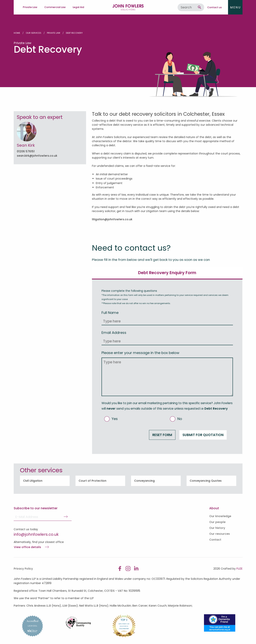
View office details (27, 547)
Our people (217, 522)
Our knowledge (220, 516)
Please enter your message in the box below (140, 353)
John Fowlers (128, 7)
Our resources (220, 534)
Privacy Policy (23, 569)
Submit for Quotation (203, 435)
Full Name (110, 313)
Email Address (114, 333)
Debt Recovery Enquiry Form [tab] (167, 273)
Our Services (34, 33)
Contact (215, 540)
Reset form (162, 435)
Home (17, 33)
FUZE (239, 569)
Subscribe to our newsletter (36, 508)
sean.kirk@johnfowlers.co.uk (37, 156)
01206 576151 (26, 151)
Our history (217, 528)
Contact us (215, 7)
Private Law (54, 33)
